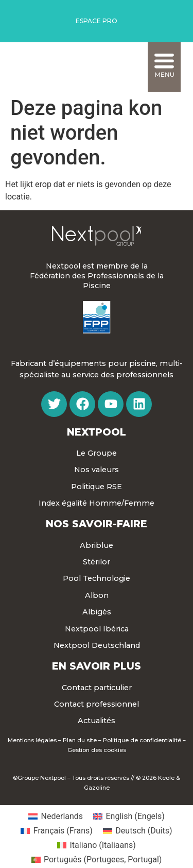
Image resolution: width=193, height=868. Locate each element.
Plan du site (80, 740)
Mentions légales (32, 740)
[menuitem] (56, 816)
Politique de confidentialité (142, 740)
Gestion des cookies (97, 750)
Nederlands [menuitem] (62, 816)
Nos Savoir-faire (97, 524)
